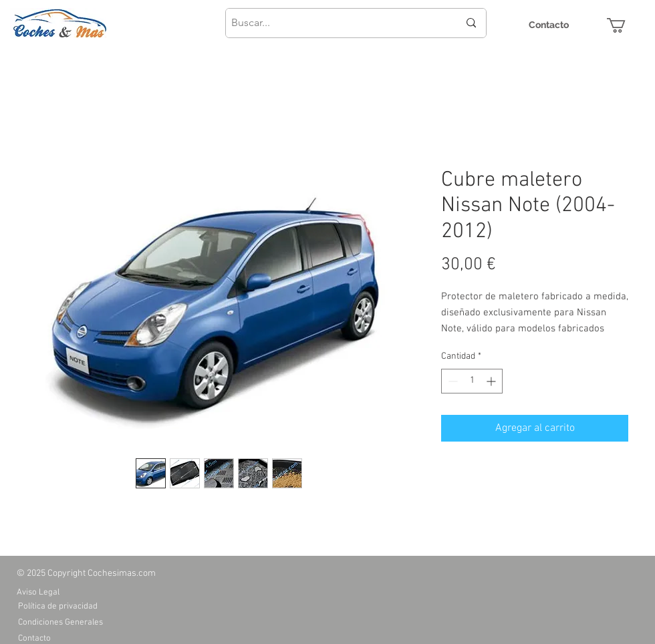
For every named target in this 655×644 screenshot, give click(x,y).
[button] (625, 25)
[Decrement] (451, 381)
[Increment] (492, 381)
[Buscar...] (335, 23)
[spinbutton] (472, 381)
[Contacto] (549, 25)
